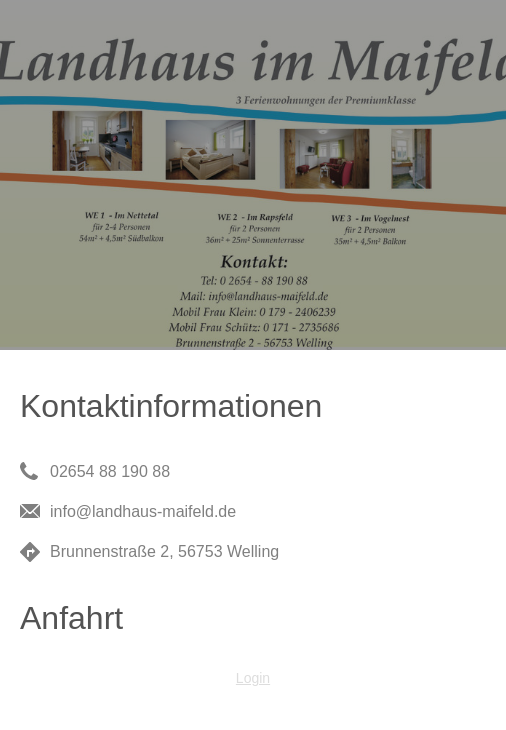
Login (253, 678)
